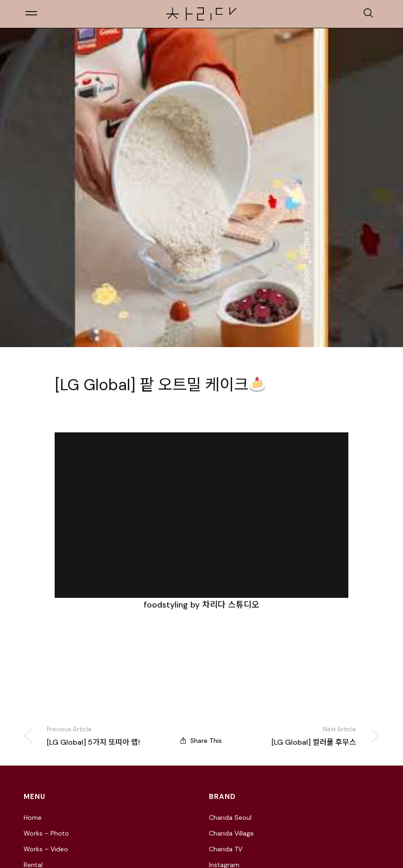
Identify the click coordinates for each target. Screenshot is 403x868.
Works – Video (46, 853)
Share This (201, 742)
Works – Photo (46, 837)
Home (33, 821)
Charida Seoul (230, 821)
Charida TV (226, 853)
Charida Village (231, 837)
